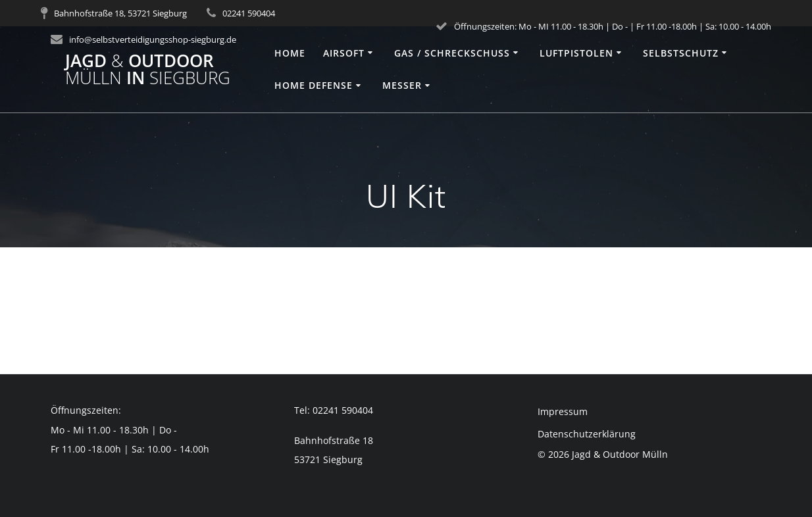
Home (290, 53)
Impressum (563, 411)
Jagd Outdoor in (148, 69)
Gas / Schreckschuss (452, 53)
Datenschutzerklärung (587, 434)
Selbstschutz (681, 53)
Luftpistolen (576, 53)
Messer (402, 85)
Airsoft (344, 53)
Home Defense (314, 85)
